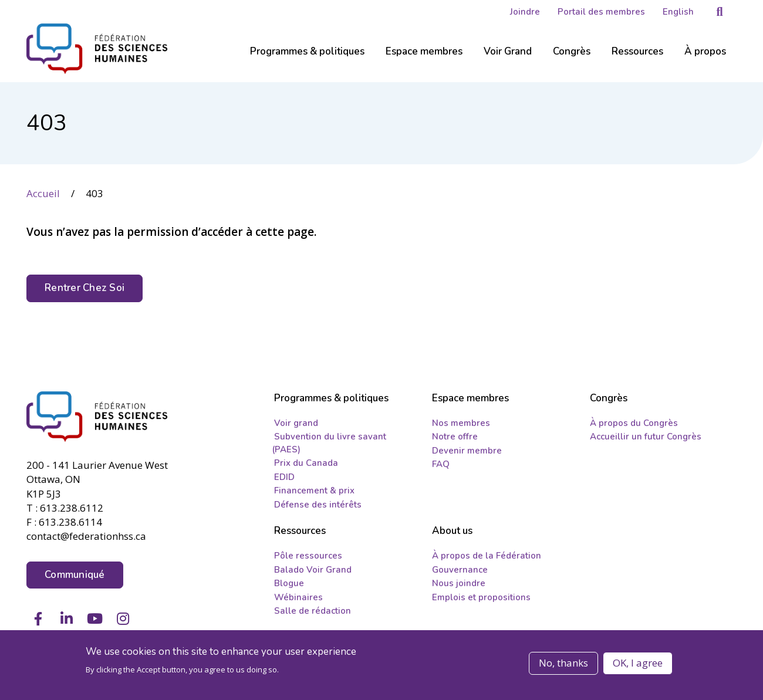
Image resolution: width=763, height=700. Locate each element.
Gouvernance (460, 570)
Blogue (289, 583)
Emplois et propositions (481, 597)
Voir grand (296, 423)
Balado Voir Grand (313, 570)
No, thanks (563, 663)
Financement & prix (314, 491)
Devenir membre (467, 451)
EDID (284, 477)
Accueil (43, 193)
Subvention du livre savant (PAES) (329, 443)
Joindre (525, 12)
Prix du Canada (306, 463)
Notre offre (455, 437)
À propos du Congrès (634, 423)
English (678, 12)
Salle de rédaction (313, 611)
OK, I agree (638, 663)
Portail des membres (601, 12)
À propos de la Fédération (487, 556)
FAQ (441, 464)
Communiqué (75, 575)
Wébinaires (298, 597)
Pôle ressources (308, 556)
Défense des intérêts (318, 505)
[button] (720, 12)
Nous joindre (459, 583)
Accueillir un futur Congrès (646, 437)
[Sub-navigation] (307, 59)
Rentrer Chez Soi (85, 288)
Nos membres (461, 423)
